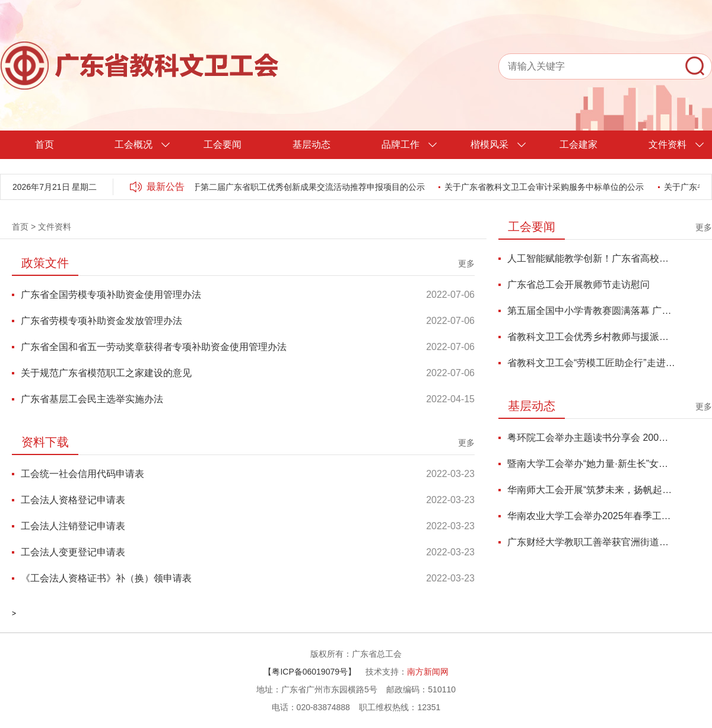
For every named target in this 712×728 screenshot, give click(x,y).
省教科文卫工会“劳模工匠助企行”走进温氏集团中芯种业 (591, 363)
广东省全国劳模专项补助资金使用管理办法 (111, 295)
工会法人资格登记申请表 (73, 500)
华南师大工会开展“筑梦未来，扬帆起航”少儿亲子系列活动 (591, 490)
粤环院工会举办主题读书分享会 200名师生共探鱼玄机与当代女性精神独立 (591, 438)
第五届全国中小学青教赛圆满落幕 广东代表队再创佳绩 (591, 311)
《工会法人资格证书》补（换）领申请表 (106, 578)
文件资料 (667, 144)
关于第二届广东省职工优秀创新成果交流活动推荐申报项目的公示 (306, 187)
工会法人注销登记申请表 (73, 526)
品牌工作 (401, 144)
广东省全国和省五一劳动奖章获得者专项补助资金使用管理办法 (154, 347)
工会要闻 (223, 144)
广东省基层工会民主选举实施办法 (92, 399)
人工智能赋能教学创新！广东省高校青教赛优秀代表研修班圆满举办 (591, 258)
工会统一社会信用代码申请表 (82, 474)
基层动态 (311, 144)
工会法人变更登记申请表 (73, 552)
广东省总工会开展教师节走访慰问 (578, 284)
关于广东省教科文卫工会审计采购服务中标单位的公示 (546, 187)
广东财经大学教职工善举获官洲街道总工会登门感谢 (591, 542)
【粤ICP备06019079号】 (310, 672)
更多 (466, 263)
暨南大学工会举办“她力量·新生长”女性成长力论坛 (591, 464)
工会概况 (133, 144)
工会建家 (578, 144)
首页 (44, 144)
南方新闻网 (428, 672)
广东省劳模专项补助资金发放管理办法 (101, 321)
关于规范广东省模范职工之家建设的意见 (106, 373)
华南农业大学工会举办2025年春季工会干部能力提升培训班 (591, 516)
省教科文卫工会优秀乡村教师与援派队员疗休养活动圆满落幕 (591, 337)
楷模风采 (490, 144)
